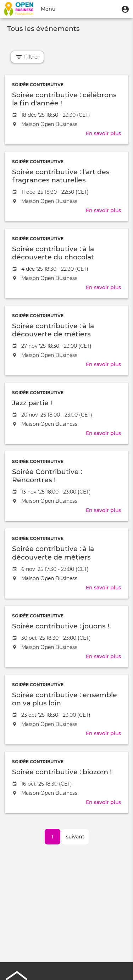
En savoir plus (103, 133)
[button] (125, 9)
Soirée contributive (38, 85)
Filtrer (27, 57)
